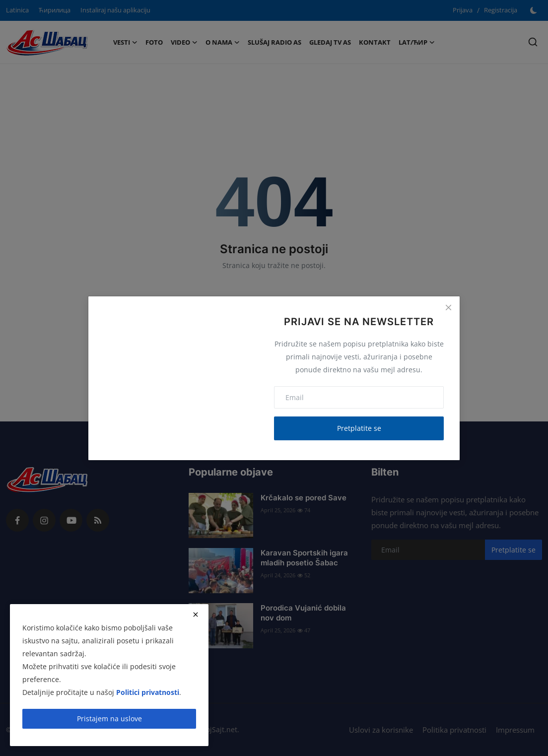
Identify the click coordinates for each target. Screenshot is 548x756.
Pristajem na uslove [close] (109, 719)
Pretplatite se (359, 428)
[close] (196, 615)
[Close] (448, 308)
